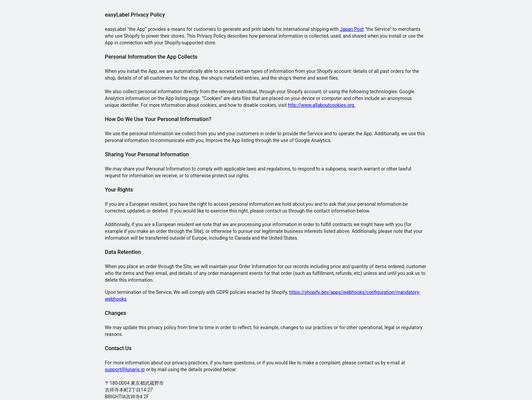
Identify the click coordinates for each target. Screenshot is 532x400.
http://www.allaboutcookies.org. (322, 105)
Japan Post (352, 29)
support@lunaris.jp (125, 369)
